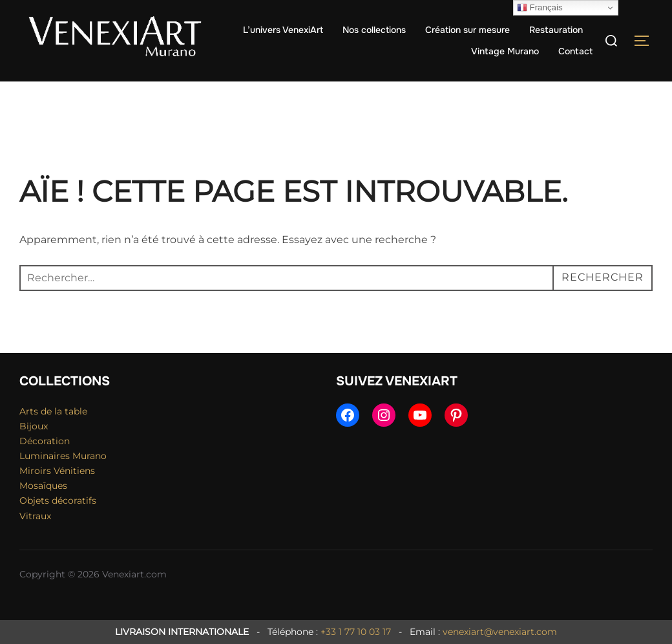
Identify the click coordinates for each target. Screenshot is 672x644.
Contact (575, 51)
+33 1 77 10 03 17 (356, 632)
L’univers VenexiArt (283, 30)
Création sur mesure (467, 30)
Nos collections (374, 30)
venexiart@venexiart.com (500, 632)
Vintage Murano (505, 51)
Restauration (556, 30)
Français (540, 8)
